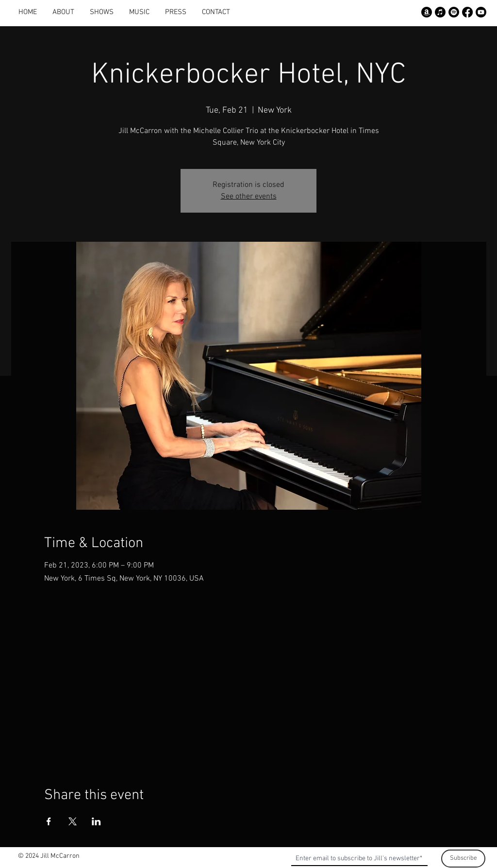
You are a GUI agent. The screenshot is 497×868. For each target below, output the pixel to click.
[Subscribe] (463, 859)
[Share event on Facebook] (49, 821)
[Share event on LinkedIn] (96, 821)
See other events (249, 197)
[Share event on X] (73, 821)
